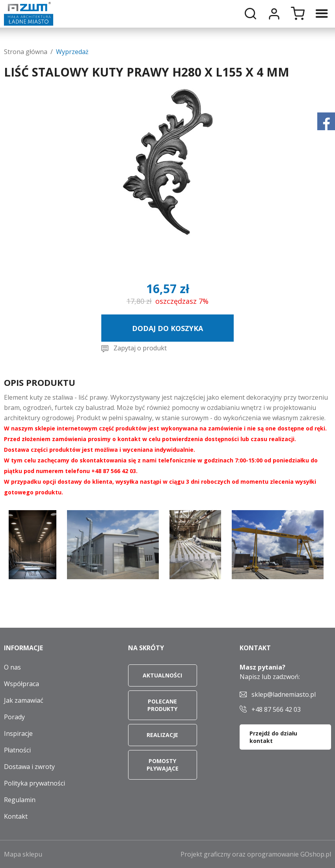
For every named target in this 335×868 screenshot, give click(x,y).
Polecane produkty (162, 705)
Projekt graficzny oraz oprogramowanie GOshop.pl (256, 854)
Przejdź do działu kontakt (273, 737)
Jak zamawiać (24, 700)
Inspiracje (18, 733)
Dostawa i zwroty (29, 767)
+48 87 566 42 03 (276, 709)
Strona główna (26, 52)
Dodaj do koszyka (167, 328)
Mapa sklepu (23, 854)
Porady (14, 717)
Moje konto (274, 14)
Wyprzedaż (72, 52)
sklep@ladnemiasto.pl (284, 694)
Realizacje (162, 735)
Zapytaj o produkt (140, 348)
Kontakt (16, 816)
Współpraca (21, 684)
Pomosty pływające (163, 765)
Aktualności (162, 675)
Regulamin (20, 800)
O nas (12, 667)
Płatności (17, 750)
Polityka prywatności (34, 783)
